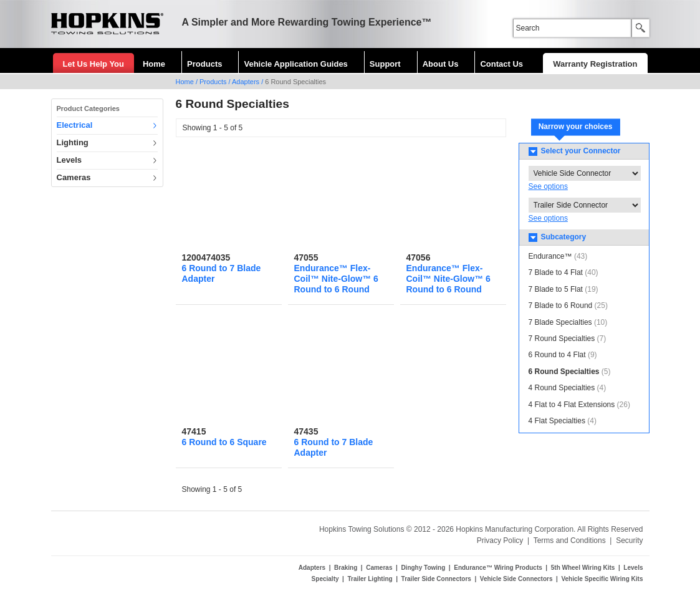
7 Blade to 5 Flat (556, 289)
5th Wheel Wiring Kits (583, 568)
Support (385, 64)
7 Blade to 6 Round (561, 305)
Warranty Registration (595, 64)
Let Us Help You (93, 64)
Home (154, 64)
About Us (441, 64)
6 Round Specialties (564, 372)
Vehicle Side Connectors (516, 579)
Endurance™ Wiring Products (498, 568)
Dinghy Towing (423, 568)
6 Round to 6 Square (224, 442)
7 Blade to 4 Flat (556, 272)
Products (204, 64)
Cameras (74, 177)
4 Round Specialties (562, 388)
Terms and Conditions (570, 541)
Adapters (246, 82)
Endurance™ (550, 256)
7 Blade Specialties (560, 322)
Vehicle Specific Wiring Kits (602, 579)
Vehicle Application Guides (295, 64)
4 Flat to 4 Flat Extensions (572, 405)
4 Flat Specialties (557, 421)
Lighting (73, 142)
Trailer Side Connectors (436, 579)
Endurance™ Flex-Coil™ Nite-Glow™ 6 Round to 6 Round (336, 279)
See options (548, 186)
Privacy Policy (500, 541)
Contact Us (501, 64)
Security (629, 541)
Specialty (325, 579)
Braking (346, 568)
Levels (69, 160)
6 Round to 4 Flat (557, 355)
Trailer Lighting (370, 579)
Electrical (75, 125)
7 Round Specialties (562, 339)
